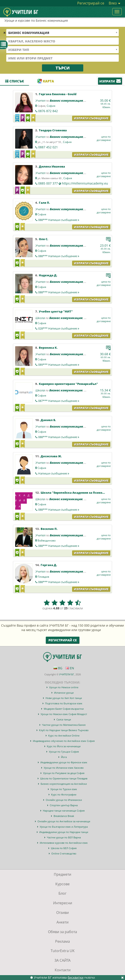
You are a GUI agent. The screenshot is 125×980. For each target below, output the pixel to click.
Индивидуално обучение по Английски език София (64, 741)
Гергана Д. (49, 565)
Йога (64, 757)
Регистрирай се (91, 3)
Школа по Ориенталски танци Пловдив (64, 778)
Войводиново (47, 540)
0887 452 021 (48, 147)
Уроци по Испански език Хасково (64, 768)
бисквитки (76, 977)
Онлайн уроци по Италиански (64, 800)
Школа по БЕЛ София (64, 848)
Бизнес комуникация (66, 101)
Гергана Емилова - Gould (58, 94)
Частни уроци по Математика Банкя (64, 725)
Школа (40, 318)
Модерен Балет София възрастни (64, 709)
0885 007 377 (48, 183)
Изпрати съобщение (91, 118)
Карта (46, 81)
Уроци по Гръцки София (64, 752)
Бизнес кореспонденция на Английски (64, 784)
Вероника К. (48, 348)
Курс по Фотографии (64, 794)
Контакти (63, 970)
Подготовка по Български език (64, 703)
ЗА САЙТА (62, 960)
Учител (40, 101)
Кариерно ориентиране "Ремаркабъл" (68, 384)
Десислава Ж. (51, 456)
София (51, 106)
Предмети (62, 874)
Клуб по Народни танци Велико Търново (64, 730)
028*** (59, 328)
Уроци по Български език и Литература (64, 827)
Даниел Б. (48, 420)
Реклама (62, 941)
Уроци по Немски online (64, 687)
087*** (59, 401)
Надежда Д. (48, 275)
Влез (115, 3)
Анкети (62, 922)
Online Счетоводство (64, 853)
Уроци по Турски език (64, 789)
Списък (15, 81)
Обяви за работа (62, 932)
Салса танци (64, 719)
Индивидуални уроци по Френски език (64, 762)
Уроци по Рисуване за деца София (64, 773)
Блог (62, 893)
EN (70, 668)
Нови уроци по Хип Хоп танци (64, 698)
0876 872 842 (48, 111)
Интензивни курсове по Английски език (64, 843)
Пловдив (43, 577)
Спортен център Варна (64, 805)
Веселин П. (49, 529)
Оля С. (44, 239)
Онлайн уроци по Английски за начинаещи (64, 821)
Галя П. (44, 203)
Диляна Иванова (52, 166)
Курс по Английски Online (64, 736)
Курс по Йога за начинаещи (64, 746)
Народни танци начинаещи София (64, 811)
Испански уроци (64, 693)
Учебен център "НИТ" (56, 311)
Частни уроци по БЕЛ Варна (64, 837)
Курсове (62, 884)
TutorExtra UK (63, 951)
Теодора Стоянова (53, 130)
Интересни (63, 903)
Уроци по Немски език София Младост (64, 714)
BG (58, 668)
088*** (59, 220)
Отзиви (62, 913)
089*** (59, 365)
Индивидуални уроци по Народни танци (64, 832)
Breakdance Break (64, 816)
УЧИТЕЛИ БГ (67, 674)
